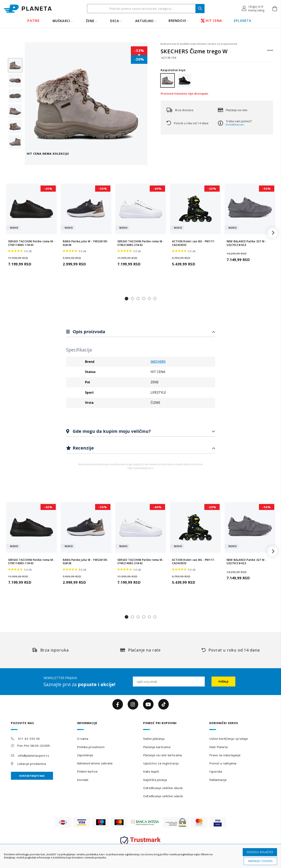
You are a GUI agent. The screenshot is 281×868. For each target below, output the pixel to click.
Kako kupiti (151, 771)
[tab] (141, 332)
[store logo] (28, 9)
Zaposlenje (85, 755)
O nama (83, 739)
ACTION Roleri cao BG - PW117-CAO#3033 (193, 243)
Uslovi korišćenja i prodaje (229, 739)
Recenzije (83, 448)
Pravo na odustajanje (225, 755)
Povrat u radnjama (223, 763)
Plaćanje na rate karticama (163, 755)
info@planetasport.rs (34, 755)
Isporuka (216, 771)
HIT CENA (211, 21)
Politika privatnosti (91, 747)
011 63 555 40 (29, 739)
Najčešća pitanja (155, 780)
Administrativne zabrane (95, 763)
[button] (253, 9)
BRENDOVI (177, 21)
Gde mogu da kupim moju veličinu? (111, 431)
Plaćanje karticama (157, 747)
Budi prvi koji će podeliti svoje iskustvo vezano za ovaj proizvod (199, 44)
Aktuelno (145, 21)
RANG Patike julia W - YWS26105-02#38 (85, 243)
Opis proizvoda (88, 331)
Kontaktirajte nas (32, 776)
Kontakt (83, 780)
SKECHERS (158, 362)
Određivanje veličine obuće (163, 788)
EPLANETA (243, 21)
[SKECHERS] (270, 52)
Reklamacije (218, 780)
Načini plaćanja (154, 739)
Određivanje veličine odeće (163, 796)
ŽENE (90, 21)
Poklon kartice (87, 771)
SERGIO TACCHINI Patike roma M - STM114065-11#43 (31, 243)
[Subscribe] (223, 682)
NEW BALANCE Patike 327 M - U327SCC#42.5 (246, 243)
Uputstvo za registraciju (161, 763)
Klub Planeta (219, 747)
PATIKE (33, 21)
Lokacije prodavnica (32, 764)
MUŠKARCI (61, 21)
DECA (115, 21)
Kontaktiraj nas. (235, 124)
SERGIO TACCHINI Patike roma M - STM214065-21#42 (141, 243)
